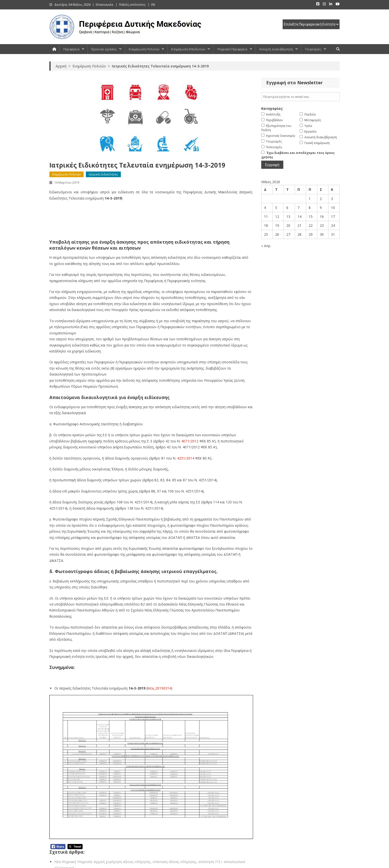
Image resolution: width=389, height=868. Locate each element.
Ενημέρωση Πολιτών (144, 49)
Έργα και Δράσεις (104, 49)
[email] (300, 97)
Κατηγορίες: (272, 108)
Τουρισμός (313, 49)
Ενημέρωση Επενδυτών (188, 49)
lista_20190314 (159, 688)
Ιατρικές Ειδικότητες (103, 174)
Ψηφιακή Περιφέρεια (232, 49)
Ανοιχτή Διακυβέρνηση (276, 49)
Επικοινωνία (104, 5)
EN (153, 5)
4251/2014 (186, 458)
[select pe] (311, 24)
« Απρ (266, 246)
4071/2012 (190, 441)
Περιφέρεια (71, 49)
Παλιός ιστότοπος (132, 5)
